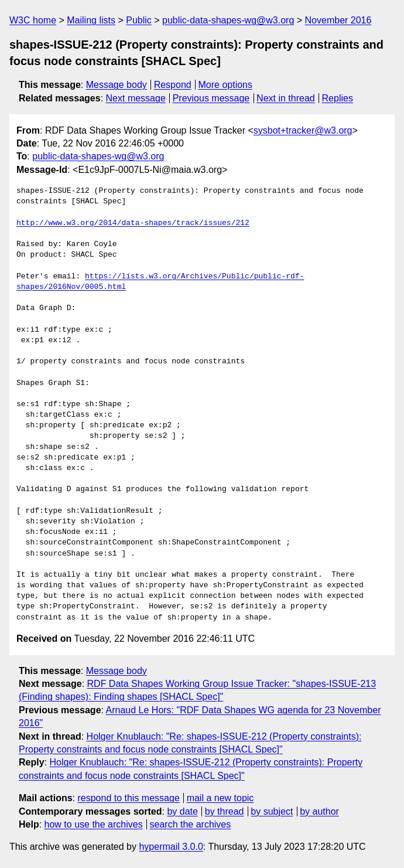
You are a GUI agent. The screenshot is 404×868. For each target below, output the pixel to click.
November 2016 (338, 20)
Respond (173, 85)
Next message (136, 98)
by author (319, 811)
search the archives (191, 824)
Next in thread (286, 98)
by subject (272, 811)
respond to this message (128, 798)
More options (226, 85)
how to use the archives (94, 824)
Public (139, 20)
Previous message (211, 98)
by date (182, 811)
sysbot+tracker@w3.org (303, 130)
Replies (338, 98)
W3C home (33, 20)
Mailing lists (91, 20)
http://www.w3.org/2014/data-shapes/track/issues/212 (133, 223)
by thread (225, 811)
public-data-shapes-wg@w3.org (228, 20)
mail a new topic (220, 798)
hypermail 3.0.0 (171, 847)
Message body (117, 85)
